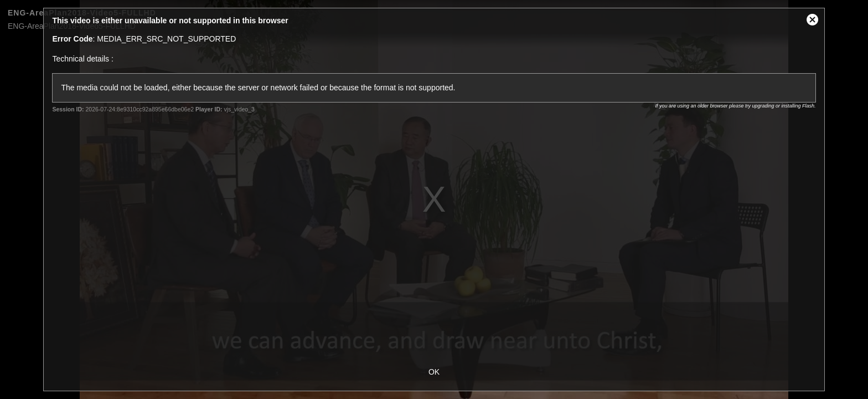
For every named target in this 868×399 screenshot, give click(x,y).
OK (434, 372)
